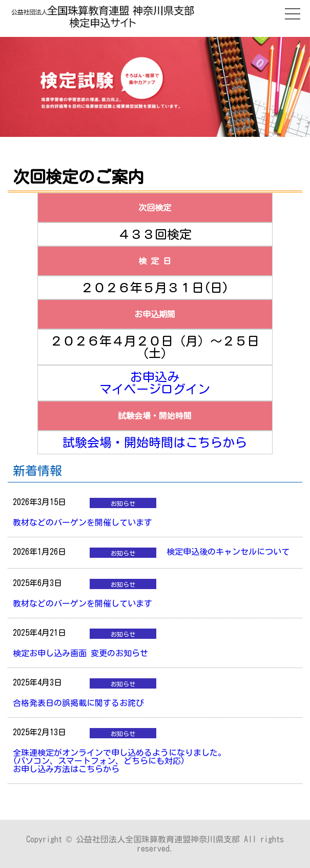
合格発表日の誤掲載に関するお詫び (78, 703)
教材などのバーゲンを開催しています (82, 522)
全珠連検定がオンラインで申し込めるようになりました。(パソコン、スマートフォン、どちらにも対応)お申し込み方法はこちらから (119, 761)
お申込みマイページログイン (155, 383)
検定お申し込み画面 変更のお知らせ (80, 653)
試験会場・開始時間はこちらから (155, 442)
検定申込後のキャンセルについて (228, 552)
